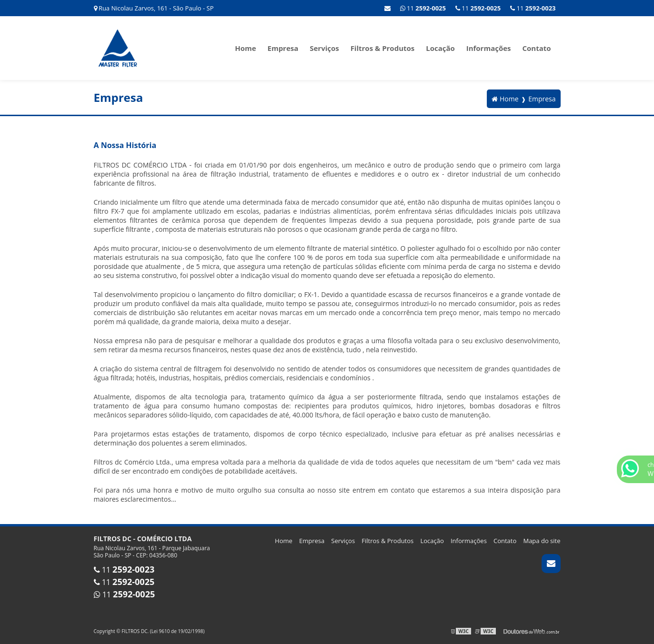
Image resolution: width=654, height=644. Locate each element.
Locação (440, 48)
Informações (489, 48)
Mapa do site (542, 541)
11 (533, 8)
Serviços (324, 48)
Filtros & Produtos (383, 48)
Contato (536, 48)
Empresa (283, 48)
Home (245, 48)
